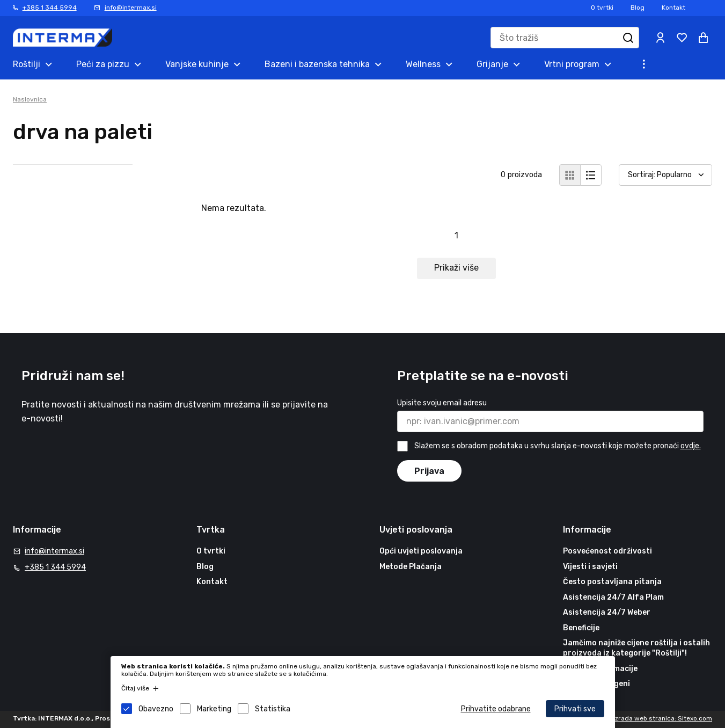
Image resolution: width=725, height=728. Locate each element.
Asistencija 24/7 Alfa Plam (613, 597)
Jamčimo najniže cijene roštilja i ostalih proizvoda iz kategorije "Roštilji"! (636, 648)
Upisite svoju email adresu (442, 403)
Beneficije (581, 628)
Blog (638, 8)
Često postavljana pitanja (612, 582)
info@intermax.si (131, 8)
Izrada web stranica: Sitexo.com (663, 718)
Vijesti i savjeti (590, 567)
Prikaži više (456, 268)
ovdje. (691, 446)
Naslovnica (30, 99)
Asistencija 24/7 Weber (607, 612)
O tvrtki (602, 8)
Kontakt (673, 8)
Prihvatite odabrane (496, 709)
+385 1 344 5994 (50, 8)
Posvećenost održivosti (607, 551)
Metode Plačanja (411, 567)
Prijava (429, 471)
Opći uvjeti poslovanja (421, 551)
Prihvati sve (575, 709)
